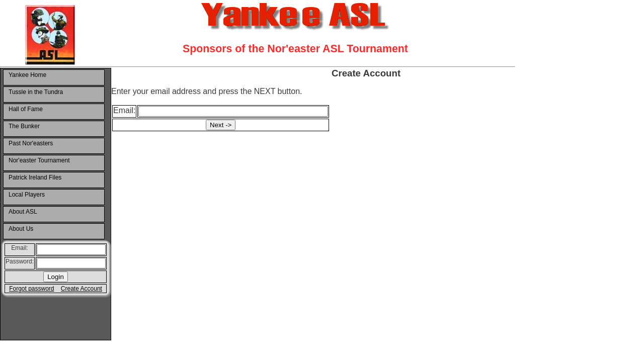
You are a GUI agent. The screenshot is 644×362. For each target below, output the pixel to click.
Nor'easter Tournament (39, 160)
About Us (21, 229)
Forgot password (31, 289)
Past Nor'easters (31, 143)
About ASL (23, 212)
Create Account (82, 289)
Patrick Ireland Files (35, 177)
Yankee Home (27, 75)
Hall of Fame (26, 109)
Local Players (27, 195)
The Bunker (24, 126)
